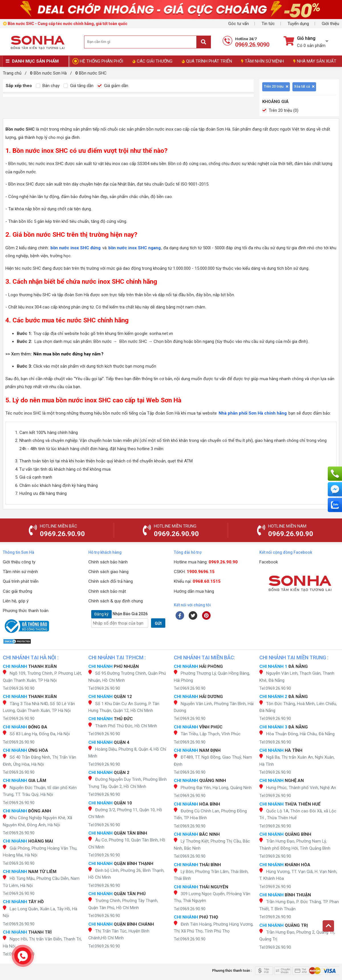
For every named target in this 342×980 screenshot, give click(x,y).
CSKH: (194, 572)
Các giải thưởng (18, 591)
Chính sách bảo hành (108, 562)
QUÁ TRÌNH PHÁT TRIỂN (207, 61)
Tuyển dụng (298, 24)
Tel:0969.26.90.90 (19, 688)
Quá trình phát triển (21, 581)
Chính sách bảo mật (107, 591)
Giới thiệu (330, 24)
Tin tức (268, 24)
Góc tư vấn (239, 24)
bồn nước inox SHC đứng (76, 248)
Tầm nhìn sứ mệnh (20, 572)
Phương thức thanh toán (26, 611)
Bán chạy (48, 86)
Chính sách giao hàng (108, 572)
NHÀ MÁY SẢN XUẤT (315, 61)
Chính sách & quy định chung (116, 601)
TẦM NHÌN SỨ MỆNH (262, 61)
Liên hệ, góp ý (16, 601)
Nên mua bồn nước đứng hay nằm (67, 354)
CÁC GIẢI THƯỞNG (152, 61)
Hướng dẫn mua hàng (194, 591)
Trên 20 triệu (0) (280, 110)
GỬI (158, 623)
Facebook (269, 562)
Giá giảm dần (113, 86)
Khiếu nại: (197, 581)
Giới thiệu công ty (19, 562)
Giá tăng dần (79, 86)
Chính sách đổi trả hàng (111, 581)
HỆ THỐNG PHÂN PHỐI (101, 61)
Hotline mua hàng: (206, 562)
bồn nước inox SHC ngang (135, 248)
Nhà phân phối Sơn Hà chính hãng (253, 413)
